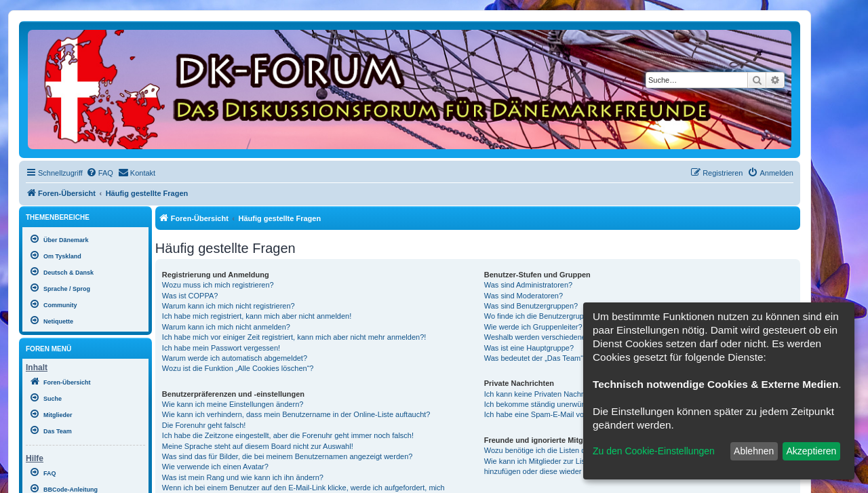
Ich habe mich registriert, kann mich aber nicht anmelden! (257, 316)
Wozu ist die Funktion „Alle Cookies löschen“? (238, 368)
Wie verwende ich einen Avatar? (215, 467)
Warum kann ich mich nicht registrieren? (229, 306)
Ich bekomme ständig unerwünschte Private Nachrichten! (578, 404)
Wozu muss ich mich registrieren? (218, 285)
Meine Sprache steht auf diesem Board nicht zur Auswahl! (258, 446)
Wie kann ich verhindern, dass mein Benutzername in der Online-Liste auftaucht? (296, 414)
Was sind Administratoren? (528, 285)
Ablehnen (754, 451)
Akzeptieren (811, 451)
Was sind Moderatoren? (524, 296)
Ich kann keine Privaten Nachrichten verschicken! (566, 394)
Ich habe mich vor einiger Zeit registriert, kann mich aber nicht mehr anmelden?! (294, 337)
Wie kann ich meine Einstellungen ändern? (233, 404)
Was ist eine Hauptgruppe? (529, 348)
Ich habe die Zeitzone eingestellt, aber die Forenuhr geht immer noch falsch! (288, 435)
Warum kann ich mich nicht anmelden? (226, 327)
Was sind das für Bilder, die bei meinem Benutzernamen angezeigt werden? (288, 456)
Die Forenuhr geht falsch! (204, 425)
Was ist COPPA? (190, 296)
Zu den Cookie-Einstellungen (654, 451)
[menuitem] (100, 173)
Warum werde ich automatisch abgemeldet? (235, 358)
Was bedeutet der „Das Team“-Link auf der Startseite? (573, 358)
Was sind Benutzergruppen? (531, 306)
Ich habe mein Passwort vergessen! (221, 348)
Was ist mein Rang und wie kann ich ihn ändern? (243, 477)
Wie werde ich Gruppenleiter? (533, 327)
